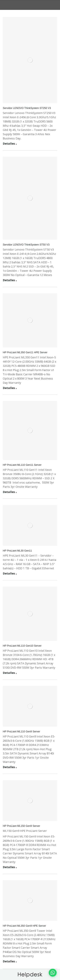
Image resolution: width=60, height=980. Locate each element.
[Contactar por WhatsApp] (53, 973)
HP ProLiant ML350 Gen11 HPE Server (25, 352)
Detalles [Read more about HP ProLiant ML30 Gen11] (9, 574)
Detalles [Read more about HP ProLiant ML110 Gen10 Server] (9, 673)
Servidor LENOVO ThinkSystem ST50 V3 (26, 245)
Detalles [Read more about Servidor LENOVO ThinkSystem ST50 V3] (9, 280)
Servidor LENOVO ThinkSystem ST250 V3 (27, 108)
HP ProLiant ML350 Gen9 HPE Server (24, 926)
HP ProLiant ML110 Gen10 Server (22, 646)
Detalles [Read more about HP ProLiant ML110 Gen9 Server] (9, 767)
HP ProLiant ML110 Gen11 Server (22, 465)
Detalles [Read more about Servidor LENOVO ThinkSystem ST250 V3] (9, 144)
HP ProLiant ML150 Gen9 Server (21, 826)
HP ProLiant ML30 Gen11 (17, 551)
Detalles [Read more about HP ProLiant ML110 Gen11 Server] (9, 492)
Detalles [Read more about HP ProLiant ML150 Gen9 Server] (9, 867)
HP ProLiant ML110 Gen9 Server (21, 732)
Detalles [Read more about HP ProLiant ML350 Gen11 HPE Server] (9, 388)
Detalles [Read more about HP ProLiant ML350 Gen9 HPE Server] (9, 961)
